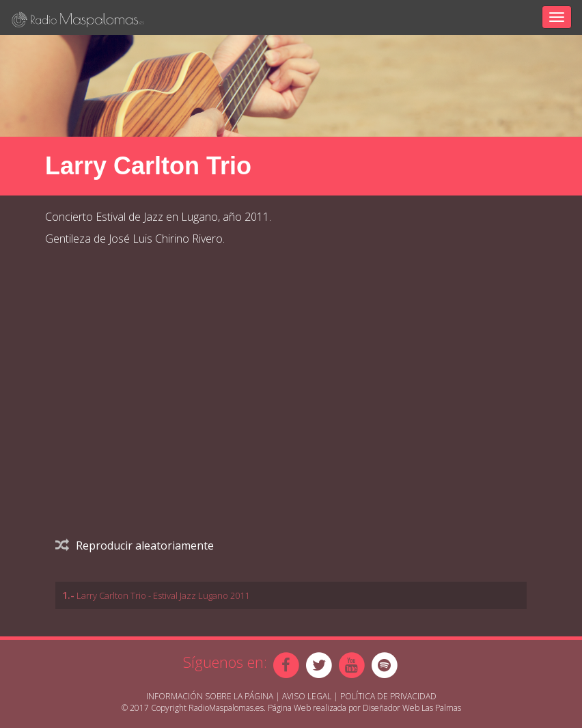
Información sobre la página (210, 696)
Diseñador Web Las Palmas (412, 708)
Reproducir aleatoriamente (135, 545)
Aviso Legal (307, 696)
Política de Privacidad (388, 696)
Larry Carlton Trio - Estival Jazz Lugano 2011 (163, 595)
